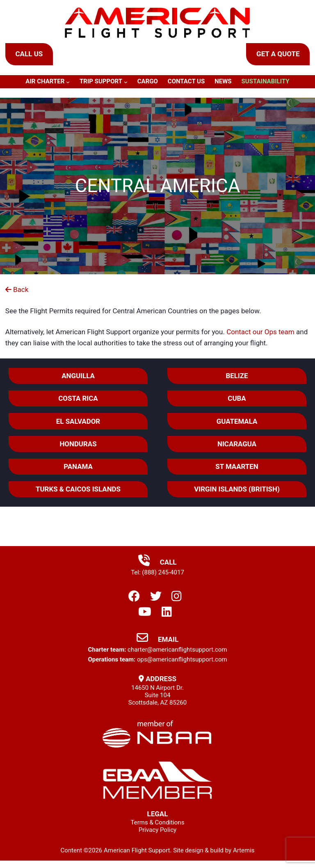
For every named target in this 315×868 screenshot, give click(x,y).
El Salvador (78, 422)
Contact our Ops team (260, 332)
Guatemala (237, 422)
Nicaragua (237, 445)
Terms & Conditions (158, 825)
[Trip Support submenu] (126, 82)
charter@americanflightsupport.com (177, 652)
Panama (79, 468)
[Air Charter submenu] (68, 82)
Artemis (244, 852)
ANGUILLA (79, 376)
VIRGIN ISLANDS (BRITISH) (237, 491)
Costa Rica (79, 399)
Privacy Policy (157, 832)
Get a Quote (278, 54)
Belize (237, 376)
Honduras (79, 445)
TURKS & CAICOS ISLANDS (78, 491)
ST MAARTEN (236, 468)
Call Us (29, 54)
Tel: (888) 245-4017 (157, 574)
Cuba (237, 399)
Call (157, 564)
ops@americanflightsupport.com (182, 661)
